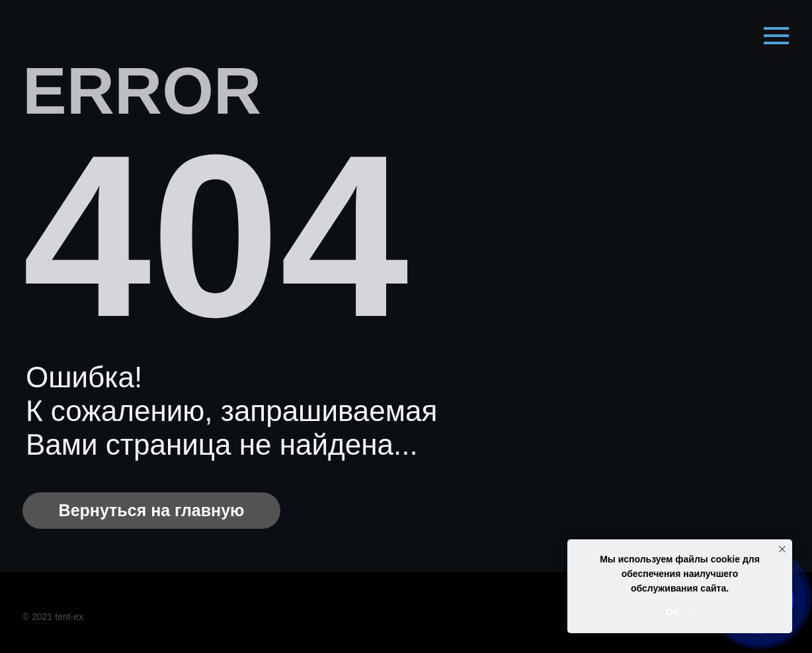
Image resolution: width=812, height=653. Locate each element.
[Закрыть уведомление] (782, 549)
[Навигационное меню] (776, 36)
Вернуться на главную (152, 510)
